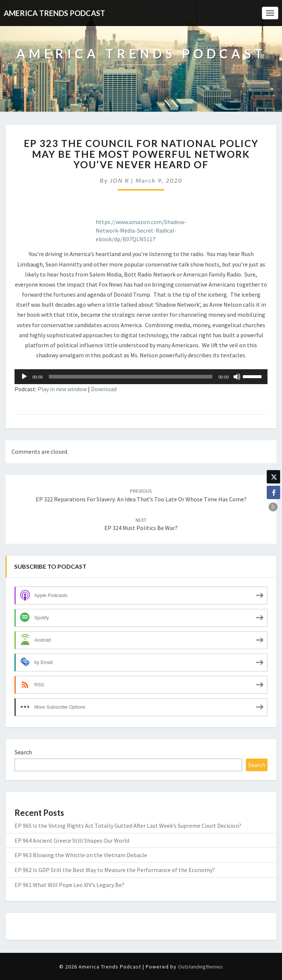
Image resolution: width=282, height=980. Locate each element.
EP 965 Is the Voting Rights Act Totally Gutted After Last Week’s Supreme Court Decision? (128, 826)
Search (23, 752)
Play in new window (62, 389)
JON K (120, 180)
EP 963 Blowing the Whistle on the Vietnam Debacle (81, 855)
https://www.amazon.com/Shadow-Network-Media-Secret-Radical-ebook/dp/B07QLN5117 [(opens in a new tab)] (141, 230)
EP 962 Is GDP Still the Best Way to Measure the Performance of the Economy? (115, 870)
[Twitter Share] (273, 477)
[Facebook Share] (273, 492)
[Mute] (237, 377)
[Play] (24, 377)
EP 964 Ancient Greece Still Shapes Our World (72, 840)
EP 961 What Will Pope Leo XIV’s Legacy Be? (69, 885)
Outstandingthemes (200, 967)
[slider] (131, 377)
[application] (141, 377)
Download (104, 389)
